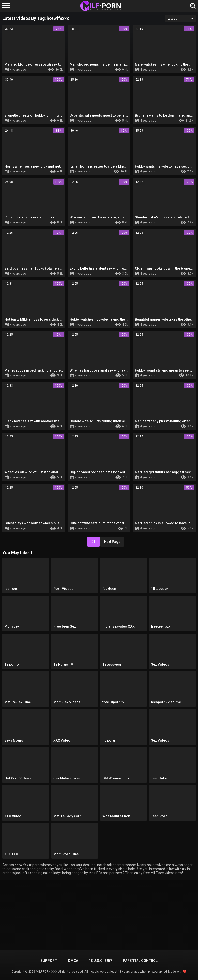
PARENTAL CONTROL (140, 961)
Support (49, 961)
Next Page (112, 542)
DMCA (73, 961)
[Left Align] (7, 6)
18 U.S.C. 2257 (100, 961)
